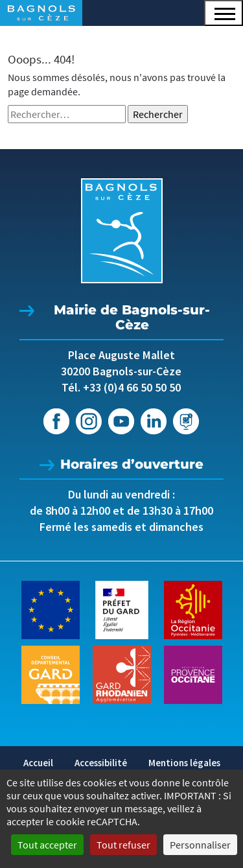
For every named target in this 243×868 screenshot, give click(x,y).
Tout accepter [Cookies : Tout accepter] (47, 845)
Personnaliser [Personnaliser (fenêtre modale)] (200, 845)
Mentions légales (184, 763)
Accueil (38, 763)
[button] (224, 13)
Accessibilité (101, 763)
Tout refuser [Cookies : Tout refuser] (123, 845)
